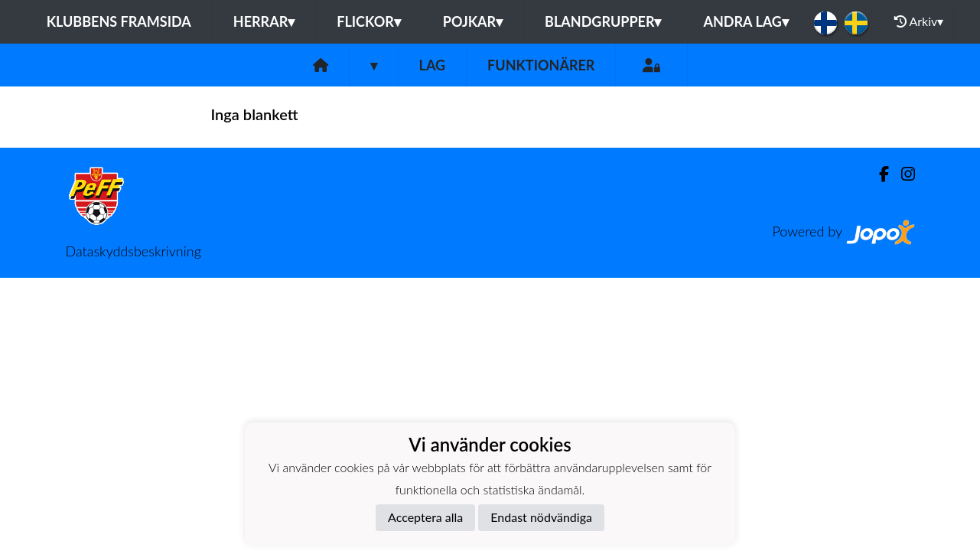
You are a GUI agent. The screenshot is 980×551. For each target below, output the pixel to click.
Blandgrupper (603, 21)
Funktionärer (541, 65)
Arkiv (919, 21)
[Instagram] (902, 174)
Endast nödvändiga (541, 517)
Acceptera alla (425, 517)
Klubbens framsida (119, 21)
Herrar (264, 21)
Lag (433, 65)
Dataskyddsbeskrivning (133, 251)
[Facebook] (878, 174)
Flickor (369, 21)
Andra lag (746, 21)
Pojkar (473, 21)
